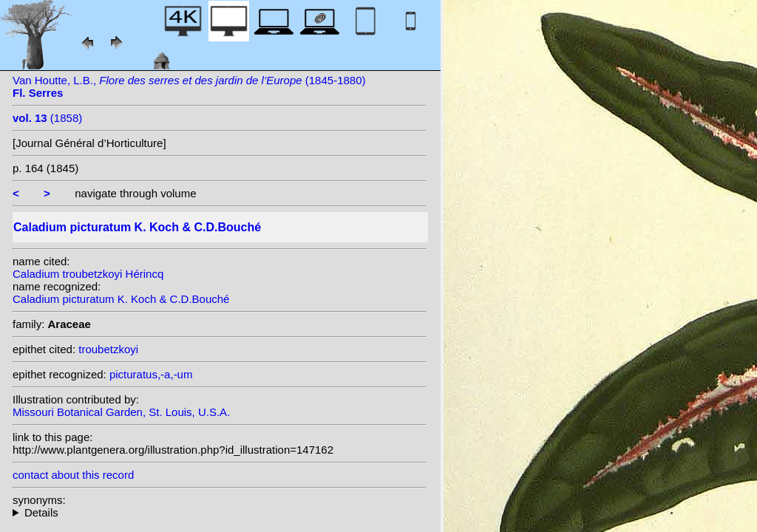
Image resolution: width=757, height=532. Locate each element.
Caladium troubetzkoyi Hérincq (88, 274)
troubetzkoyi (108, 349)
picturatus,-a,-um (151, 374)
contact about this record (73, 475)
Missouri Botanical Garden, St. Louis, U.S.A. (121, 412)
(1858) (47, 118)
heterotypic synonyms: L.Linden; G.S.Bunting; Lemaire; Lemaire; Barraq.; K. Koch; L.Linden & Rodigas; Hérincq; (220, 512)
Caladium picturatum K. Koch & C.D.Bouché (121, 299)
